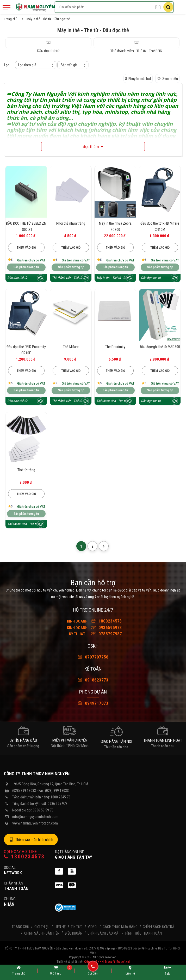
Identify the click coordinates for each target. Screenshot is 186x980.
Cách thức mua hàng (120, 927)
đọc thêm (91, 147)
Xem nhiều (167, 78)
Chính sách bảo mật (104, 933)
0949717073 (93, 703)
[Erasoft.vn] (123, 962)
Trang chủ (11, 19)
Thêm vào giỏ (26, 248)
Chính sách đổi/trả (159, 927)
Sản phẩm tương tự (26, 267)
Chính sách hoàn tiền (42, 933)
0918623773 (93, 680)
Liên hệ (60, 927)
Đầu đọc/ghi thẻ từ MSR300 (160, 347)
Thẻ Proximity (115, 347)
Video (92, 927)
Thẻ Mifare (71, 347)
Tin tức (77, 927)
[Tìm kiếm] (168, 7)
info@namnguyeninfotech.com (35, 817)
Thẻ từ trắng (26, 470)
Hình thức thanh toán (144, 933)
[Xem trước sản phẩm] (41, 278)
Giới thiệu (42, 927)
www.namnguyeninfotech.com (35, 823)
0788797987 (93, 634)
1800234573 (93, 621)
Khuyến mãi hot (138, 79)
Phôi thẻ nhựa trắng (71, 223)
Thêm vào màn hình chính (31, 840)
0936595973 (93, 628)
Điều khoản (73, 933)
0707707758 (93, 657)
